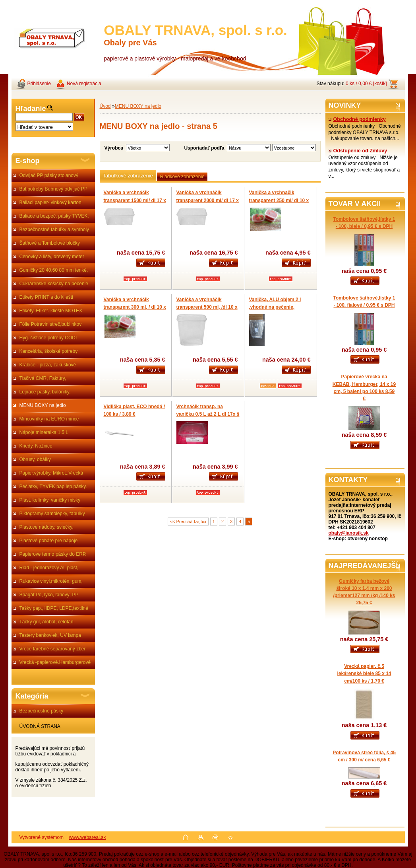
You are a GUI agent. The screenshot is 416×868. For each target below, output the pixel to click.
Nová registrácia (84, 84)
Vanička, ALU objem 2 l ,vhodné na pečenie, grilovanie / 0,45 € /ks (275, 307)
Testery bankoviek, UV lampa (50, 635)
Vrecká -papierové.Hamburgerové (55, 662)
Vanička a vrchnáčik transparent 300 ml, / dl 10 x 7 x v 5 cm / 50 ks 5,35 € (135, 307)
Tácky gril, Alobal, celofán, (47, 622)
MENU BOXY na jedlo (43, 405)
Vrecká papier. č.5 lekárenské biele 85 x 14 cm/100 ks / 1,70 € (364, 673)
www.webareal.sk (87, 837)
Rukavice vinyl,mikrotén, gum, (51, 581)
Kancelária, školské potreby (49, 351)
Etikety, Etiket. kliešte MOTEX (51, 311)
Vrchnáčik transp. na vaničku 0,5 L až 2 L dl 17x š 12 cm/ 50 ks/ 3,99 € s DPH (208, 414)
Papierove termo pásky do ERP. (53, 554)
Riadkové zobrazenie (182, 177)
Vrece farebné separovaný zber (53, 649)
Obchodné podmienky (357, 119)
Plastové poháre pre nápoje (49, 541)
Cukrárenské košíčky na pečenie (54, 284)
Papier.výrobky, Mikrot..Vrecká (51, 473)
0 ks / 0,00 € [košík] (366, 84)
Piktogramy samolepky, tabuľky (52, 514)
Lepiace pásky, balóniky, (45, 392)
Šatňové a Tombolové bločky (50, 243)
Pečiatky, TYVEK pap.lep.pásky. (53, 487)
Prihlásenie (39, 84)
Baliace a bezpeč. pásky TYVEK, (54, 216)
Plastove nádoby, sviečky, (46, 527)
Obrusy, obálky (35, 459)
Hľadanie (31, 109)
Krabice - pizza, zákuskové (48, 365)
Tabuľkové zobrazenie (128, 176)
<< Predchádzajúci (188, 522)
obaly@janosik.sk (349, 533)
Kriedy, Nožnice (36, 446)
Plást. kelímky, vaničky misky (50, 500)
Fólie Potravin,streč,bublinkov (51, 324)
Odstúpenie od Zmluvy (358, 151)
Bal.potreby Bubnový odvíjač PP (53, 189)
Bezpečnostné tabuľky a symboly (54, 230)
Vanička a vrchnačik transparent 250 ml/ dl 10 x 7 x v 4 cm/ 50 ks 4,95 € (279, 200)
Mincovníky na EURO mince (49, 419)
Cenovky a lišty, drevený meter (52, 257)
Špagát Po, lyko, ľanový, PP (49, 595)
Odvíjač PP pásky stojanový (49, 175)
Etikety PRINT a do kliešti (46, 297)
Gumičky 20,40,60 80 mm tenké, (54, 270)
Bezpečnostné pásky (42, 711)
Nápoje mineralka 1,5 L (44, 432)
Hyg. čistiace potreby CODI (48, 338)
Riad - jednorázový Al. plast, (49, 568)
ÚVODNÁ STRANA (40, 726)
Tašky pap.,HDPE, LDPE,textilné (54, 608)
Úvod (105, 106)
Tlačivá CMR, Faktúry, (43, 378)
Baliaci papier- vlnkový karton (50, 202)
